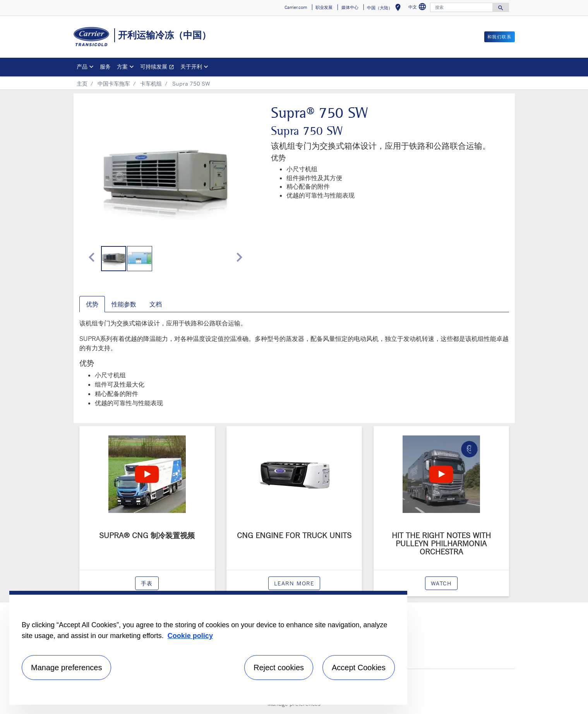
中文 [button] (418, 8)
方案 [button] (122, 66)
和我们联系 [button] (500, 37)
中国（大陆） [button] (385, 9)
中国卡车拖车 (114, 83)
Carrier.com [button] (296, 7)
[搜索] (461, 7)
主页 (82, 83)
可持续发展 (159, 68)
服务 (105, 66)
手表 (147, 583)
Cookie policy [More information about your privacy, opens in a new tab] (190, 636)
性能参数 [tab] (124, 304)
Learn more (294, 583)
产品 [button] (82, 66)
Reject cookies (279, 668)
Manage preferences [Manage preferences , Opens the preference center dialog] (66, 668)
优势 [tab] (92, 304)
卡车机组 (151, 83)
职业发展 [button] (324, 7)
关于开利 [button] (191, 66)
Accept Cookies (359, 668)
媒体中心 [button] (350, 7)
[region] (208, 648)
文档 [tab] (156, 304)
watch (441, 583)
